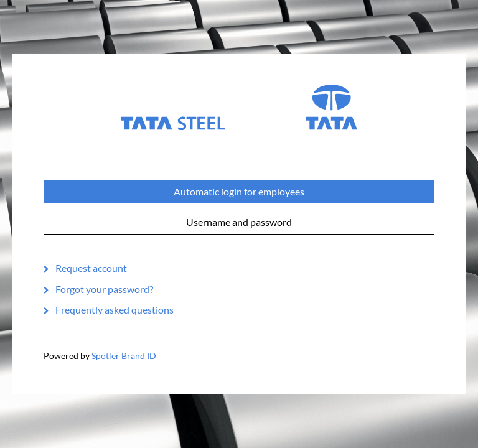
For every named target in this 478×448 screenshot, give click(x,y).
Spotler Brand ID (124, 356)
